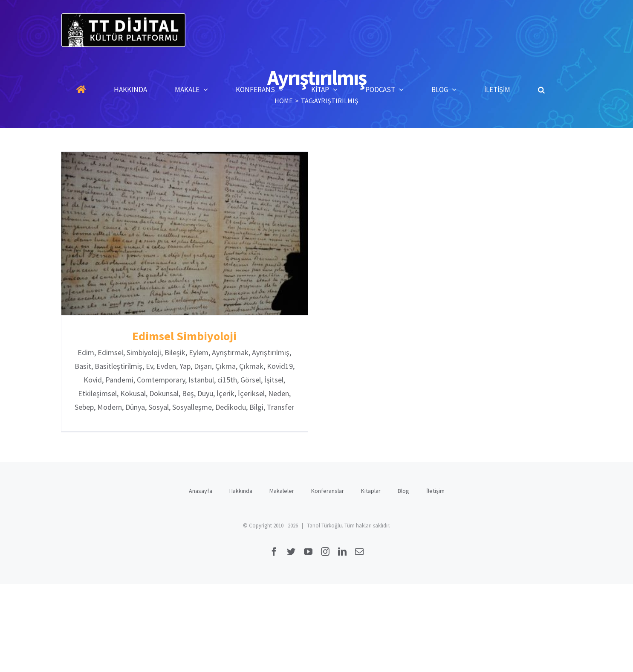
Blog (403, 490)
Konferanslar (328, 490)
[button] (541, 90)
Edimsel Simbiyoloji (184, 336)
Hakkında (241, 490)
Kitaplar (371, 490)
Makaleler (282, 490)
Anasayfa (201, 490)
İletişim (435, 490)
